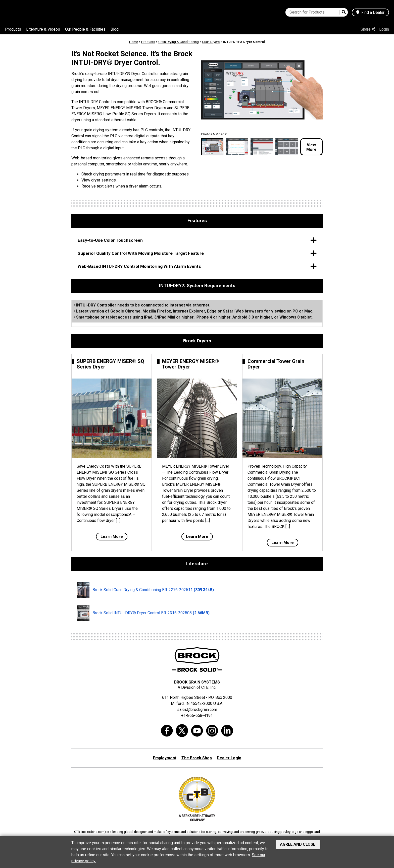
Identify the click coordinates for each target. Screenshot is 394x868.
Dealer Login (229, 758)
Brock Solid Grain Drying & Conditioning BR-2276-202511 (146, 590)
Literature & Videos (43, 29)
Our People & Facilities (85, 29)
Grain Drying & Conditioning (179, 42)
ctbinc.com (96, 832)
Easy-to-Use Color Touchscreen (197, 240)
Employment (165, 758)
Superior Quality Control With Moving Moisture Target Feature (197, 253)
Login (384, 29)
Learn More (112, 537)
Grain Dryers (211, 42)
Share (368, 29)
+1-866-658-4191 (197, 716)
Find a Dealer (370, 12)
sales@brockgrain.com (197, 709)
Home (134, 42)
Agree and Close (298, 844)
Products (13, 29)
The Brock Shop (197, 758)
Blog (115, 29)
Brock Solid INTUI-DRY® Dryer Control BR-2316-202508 (143, 613)
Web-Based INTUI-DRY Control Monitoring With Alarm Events (197, 266)
